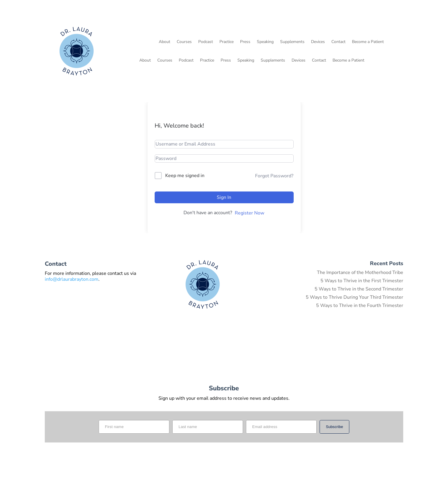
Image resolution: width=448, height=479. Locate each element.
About (165, 42)
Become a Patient (368, 42)
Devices (318, 42)
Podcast (206, 42)
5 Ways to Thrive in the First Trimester (362, 281)
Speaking (265, 42)
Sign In (224, 197)
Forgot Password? (274, 176)
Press (245, 42)
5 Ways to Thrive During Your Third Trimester (354, 297)
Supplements (292, 42)
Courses (184, 42)
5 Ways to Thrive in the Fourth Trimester (360, 305)
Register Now (249, 213)
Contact (338, 42)
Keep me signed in (185, 176)
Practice (227, 42)
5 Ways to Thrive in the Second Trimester (359, 289)
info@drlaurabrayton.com (72, 279)
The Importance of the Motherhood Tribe (360, 272)
